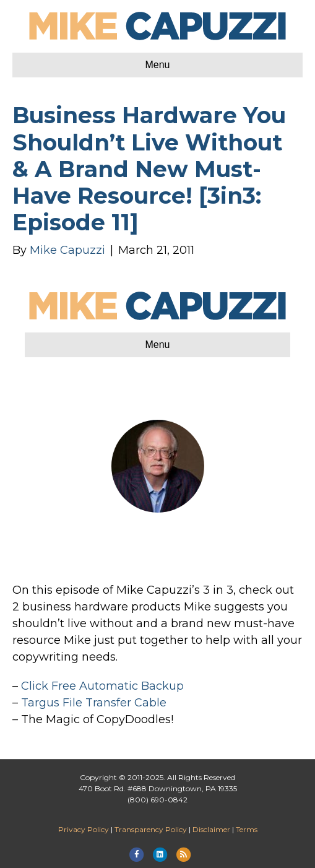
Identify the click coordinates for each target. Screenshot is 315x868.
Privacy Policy (84, 829)
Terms (247, 829)
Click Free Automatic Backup (102, 686)
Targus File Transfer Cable (94, 703)
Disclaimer (211, 829)
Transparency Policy (151, 829)
